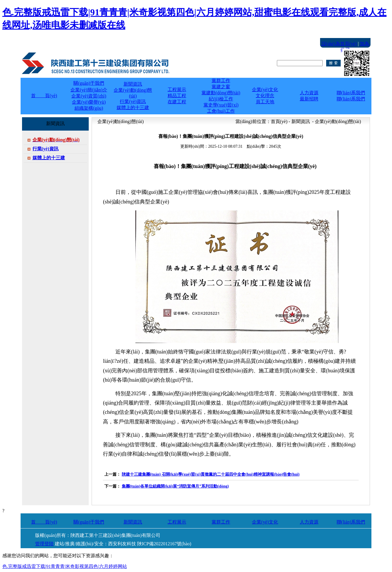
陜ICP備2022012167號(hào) (164, 544)
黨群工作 (221, 522)
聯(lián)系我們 (351, 522)
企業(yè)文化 (265, 522)
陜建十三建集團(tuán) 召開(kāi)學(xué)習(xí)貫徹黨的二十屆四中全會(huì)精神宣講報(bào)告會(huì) (211, 474)
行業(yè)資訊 (46, 149)
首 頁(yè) (44, 96)
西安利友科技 (122, 544)
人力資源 (309, 522)
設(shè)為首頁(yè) (339, 44)
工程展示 (177, 522)
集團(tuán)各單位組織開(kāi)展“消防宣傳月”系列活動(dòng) (175, 486)
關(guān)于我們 (89, 522)
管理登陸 (44, 544)
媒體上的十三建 (49, 158)
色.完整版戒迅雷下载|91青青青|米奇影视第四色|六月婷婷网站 (65, 566)
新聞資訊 (133, 522)
